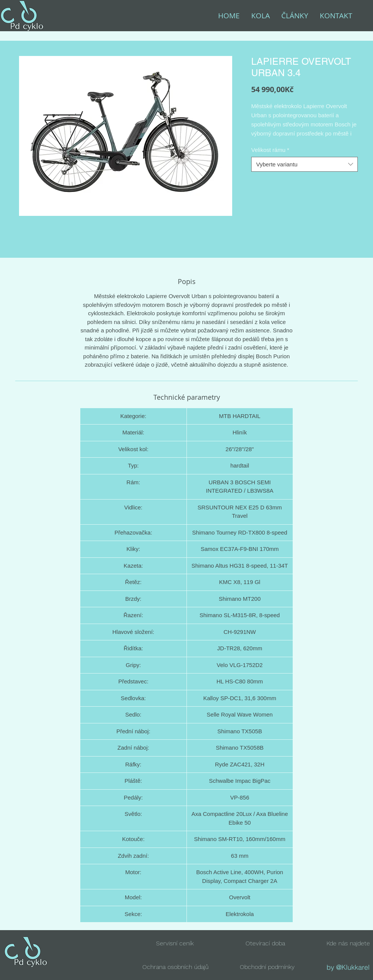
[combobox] (304, 164)
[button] (265, 943)
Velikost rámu (270, 150)
